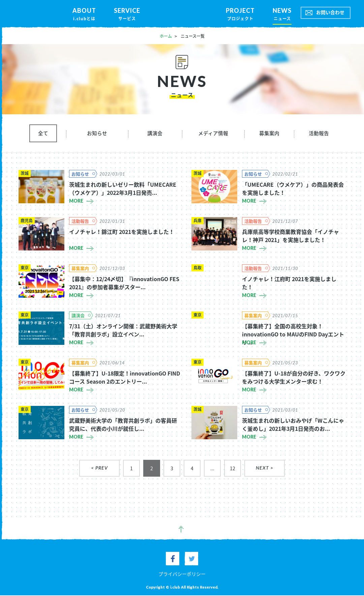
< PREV (99, 469)
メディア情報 (213, 134)
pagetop (182, 530)
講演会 (155, 134)
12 (233, 469)
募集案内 (269, 134)
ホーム (166, 36)
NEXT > (265, 469)
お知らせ (97, 134)
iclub (182, 14)
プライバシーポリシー (182, 574)
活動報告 (319, 134)
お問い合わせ (330, 12)
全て (43, 134)
